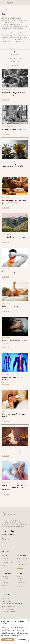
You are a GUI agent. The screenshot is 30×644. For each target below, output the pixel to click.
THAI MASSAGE (6, 601)
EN (24, 3)
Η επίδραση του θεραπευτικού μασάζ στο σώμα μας (14, 202)
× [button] (28, 621)
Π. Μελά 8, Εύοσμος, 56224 (6, 559)
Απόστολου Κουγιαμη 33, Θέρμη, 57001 (21, 578)
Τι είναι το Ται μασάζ (11, 451)
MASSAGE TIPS (15, 62)
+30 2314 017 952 (8, 531)
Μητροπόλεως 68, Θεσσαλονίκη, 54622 (22, 560)
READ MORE (6, 100)
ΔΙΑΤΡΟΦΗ (15, 65)
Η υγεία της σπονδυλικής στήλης (12, 379)
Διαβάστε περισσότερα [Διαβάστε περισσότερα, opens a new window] (21, 637)
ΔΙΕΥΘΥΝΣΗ (5, 565)
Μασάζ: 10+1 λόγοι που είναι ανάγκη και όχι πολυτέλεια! (14, 94)
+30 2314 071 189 (8, 582)
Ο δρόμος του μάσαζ (10, 306)
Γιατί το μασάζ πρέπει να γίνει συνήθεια (15, 342)
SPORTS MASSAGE (8, 609)
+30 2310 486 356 (23, 582)
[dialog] (15, 632)
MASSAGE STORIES (15, 58)
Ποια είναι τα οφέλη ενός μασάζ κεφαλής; (15, 415)
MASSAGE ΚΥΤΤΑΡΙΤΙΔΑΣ (9, 612)
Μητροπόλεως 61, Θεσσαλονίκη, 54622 (7, 578)
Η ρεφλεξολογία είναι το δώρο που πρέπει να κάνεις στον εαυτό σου (14, 487)
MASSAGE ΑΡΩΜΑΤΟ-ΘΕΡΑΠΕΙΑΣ (12, 604)
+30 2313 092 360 (8, 562)
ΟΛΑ (15, 51)
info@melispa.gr (8, 534)
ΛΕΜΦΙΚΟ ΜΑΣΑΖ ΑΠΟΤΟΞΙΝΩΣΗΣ (12, 606)
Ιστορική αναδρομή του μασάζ (14, 129)
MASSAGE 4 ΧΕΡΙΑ (7, 598)
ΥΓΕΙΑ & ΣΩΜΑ (15, 55)
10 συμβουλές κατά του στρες (14, 237)
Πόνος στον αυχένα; (10, 272)
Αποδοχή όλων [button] (8, 640)
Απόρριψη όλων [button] (22, 640)
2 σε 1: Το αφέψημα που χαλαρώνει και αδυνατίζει (13, 165)
